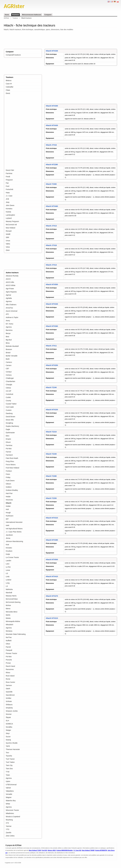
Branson (9, 349)
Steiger (8, 730)
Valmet (8, 788)
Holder (8, 506)
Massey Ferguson (12, 221)
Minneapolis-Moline (13, 621)
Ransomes (10, 669)
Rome (8, 679)
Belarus (9, 80)
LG (7, 573)
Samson (9, 685)
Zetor (8, 250)
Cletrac (8, 388)
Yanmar (9, 826)
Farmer (8, 452)
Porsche (9, 660)
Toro (7, 753)
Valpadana (10, 791)
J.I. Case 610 (77, 850)
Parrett (8, 647)
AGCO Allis (10, 282)
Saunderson (10, 695)
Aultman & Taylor (12, 317)
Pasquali (9, 650)
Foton (8, 474)
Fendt (8, 177)
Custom (9, 410)
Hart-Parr (9, 493)
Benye (8, 333)
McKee (8, 605)
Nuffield (9, 641)
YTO (8, 829)
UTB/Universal (11, 785)
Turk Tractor (10, 759)
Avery (8, 321)
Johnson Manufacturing (14, 541)
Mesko (8, 618)
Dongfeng (9, 423)
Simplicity (9, 708)
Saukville (9, 692)
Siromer (9, 714)
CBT (7, 369)
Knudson (9, 551)
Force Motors (11, 465)
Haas (8, 193)
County (8, 401)
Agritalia (9, 298)
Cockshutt (9, 394)
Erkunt (8, 442)
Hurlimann (10, 516)
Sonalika (9, 727)
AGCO (8, 279)
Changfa (9, 385)
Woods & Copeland (13, 817)
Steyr (8, 733)
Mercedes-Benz (12, 612)
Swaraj (8, 740)
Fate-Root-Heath (12, 458)
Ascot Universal (12, 311)
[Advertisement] (60, 40)
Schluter (9, 701)
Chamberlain (10, 381)
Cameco (9, 362)
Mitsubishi (9, 625)
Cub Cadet (10, 407)
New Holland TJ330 (35, 850)
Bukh (8, 359)
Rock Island (10, 676)
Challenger (10, 378)
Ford (8, 186)
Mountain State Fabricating (16, 634)
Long (8, 583)
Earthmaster (10, 433)
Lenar (8, 570)
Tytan (8, 775)
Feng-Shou (10, 461)
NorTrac (9, 637)
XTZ (7, 823)
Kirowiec (9, 548)
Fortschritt (9, 189)
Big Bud (9, 340)
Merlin (8, 615)
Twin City (9, 765)
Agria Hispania (11, 292)
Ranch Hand (10, 666)
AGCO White (11, 285)
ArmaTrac (9, 308)
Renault (9, 231)
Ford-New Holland (12, 468)
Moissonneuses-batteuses (32, 15)
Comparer (48, 15)
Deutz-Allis (10, 420)
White (8, 804)
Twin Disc (9, 769)
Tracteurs (16, 15)
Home (7, 15)
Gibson (8, 484)
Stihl (7, 237)
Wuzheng (9, 820)
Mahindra (9, 589)
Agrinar (8, 295)
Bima (8, 343)
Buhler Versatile (12, 356)
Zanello (9, 833)
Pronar (8, 663)
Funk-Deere (10, 481)
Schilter (9, 698)
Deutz (8, 93)
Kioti (7, 545)
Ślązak (8, 717)
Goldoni (9, 487)
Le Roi (8, 567)
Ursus (8, 241)
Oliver (8, 644)
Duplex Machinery (12, 426)
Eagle (8, 429)
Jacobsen (9, 535)
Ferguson (9, 180)
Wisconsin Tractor (12, 810)
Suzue (8, 737)
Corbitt (8, 397)
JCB (7, 199)
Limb (8, 577)
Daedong (9, 413)
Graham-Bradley (12, 490)
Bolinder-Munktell (12, 346)
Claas (8, 90)
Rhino (8, 673)
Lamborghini (10, 215)
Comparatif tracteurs (13, 55)
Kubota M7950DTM (101, 850)
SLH (7, 721)
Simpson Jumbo (12, 711)
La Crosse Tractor (12, 557)
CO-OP (9, 391)
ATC (7, 314)
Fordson (9, 471)
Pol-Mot (9, 449)
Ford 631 (44, 850)
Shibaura (9, 705)
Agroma (9, 301)
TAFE (8, 746)
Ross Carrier (10, 682)
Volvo (8, 247)
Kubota (8, 212)
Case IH (9, 84)
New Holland (10, 228)
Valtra (8, 244)
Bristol (8, 353)
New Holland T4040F (88, 850)
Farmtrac (9, 173)
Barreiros (9, 330)
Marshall (9, 593)
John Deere (10, 205)
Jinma (8, 538)
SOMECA (9, 724)
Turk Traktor (10, 762)
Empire (8, 439)
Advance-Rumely (12, 276)
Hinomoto (9, 500)
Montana (9, 631)
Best (7, 337)
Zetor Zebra (10, 836)
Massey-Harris (11, 596)
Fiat (7, 183)
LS (7, 586)
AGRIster (6, 18)
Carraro (9, 365)
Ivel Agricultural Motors (14, 529)
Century (9, 375)
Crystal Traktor (11, 404)
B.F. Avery (10, 324)
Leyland (9, 218)
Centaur (9, 372)
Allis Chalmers (11, 305)
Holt (7, 509)
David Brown (10, 417)
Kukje (8, 554)
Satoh (8, 689)
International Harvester (14, 522)
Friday (8, 477)
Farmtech (9, 455)
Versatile (9, 794)
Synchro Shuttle (12, 743)
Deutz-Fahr (10, 170)
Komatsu (9, 209)
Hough (8, 513)
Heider (8, 497)
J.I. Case (9, 196)
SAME (8, 234)
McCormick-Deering (13, 602)
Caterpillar (10, 87)
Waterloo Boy (11, 801)
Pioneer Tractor (11, 653)
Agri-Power (10, 289)
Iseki (8, 525)
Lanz (8, 564)
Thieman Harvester (13, 749)
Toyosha (9, 756)
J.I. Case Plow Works (14, 532)
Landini (8, 561)
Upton (8, 781)
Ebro (8, 436)
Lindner (9, 580)
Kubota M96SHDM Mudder (65, 850)
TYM (8, 772)
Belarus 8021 (52, 850)
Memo (8, 609)
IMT (7, 519)
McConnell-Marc (12, 599)
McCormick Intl (11, 225)
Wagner (9, 797)
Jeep (8, 202)
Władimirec (10, 813)
